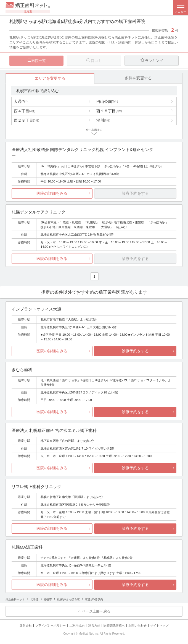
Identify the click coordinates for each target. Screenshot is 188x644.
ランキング (154, 61)
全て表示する (94, 130)
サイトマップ (159, 625)
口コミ (96, 61)
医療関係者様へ (114, 625)
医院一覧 (39, 61)
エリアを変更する (50, 78)
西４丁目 (25, 111)
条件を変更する (138, 78)
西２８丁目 (27, 120)
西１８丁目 (109, 111)
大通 (21, 101)
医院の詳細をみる (52, 193)
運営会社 (26, 625)
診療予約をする (135, 351)
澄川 (103, 120)
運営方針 (94, 625)
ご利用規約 (77, 625)
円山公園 (107, 101)
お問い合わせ (137, 625)
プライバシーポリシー (51, 625)
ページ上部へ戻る (96, 612)
